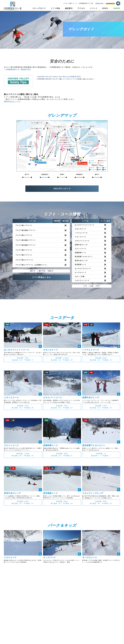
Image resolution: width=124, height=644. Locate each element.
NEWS (105, 8)
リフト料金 (55, 8)
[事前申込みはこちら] (12, 102)
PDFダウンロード (62, 189)
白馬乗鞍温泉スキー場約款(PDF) (18, 69)
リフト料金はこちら (41, 277)
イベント (94, 8)
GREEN (117, 8)
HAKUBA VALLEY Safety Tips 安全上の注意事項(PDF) (59, 77)
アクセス (81, 8)
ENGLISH (99, 3)
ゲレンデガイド (39, 8)
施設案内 (69, 8)
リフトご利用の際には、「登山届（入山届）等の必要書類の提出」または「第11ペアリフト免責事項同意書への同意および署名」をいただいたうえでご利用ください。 (40, 97)
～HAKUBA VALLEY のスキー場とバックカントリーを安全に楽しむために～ (66, 79)
